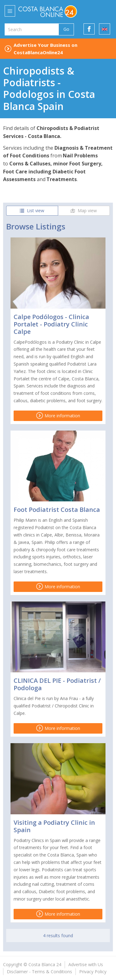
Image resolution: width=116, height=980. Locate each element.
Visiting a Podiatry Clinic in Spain (54, 826)
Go (66, 29)
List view (32, 211)
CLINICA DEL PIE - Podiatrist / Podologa (57, 684)
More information (58, 416)
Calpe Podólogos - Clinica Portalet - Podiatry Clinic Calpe (51, 324)
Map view (84, 211)
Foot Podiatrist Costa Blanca (57, 510)
